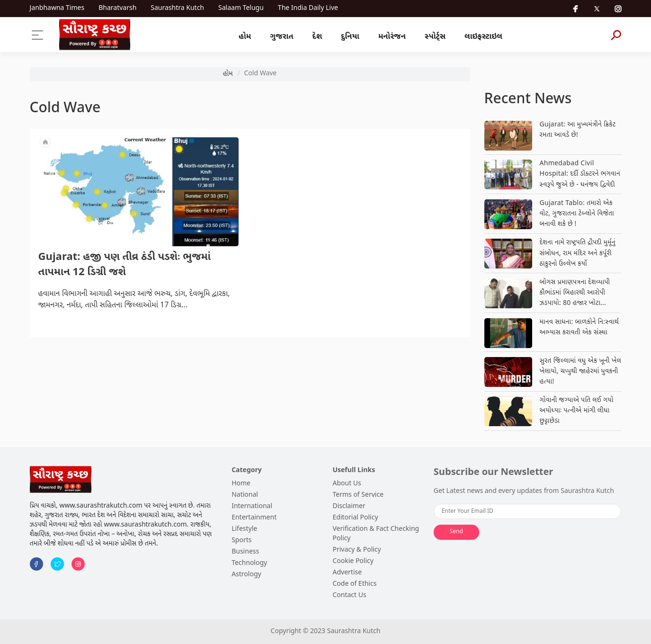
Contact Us (349, 595)
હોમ (245, 37)
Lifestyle (244, 529)
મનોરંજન (392, 37)
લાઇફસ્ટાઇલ (483, 37)
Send (456, 532)
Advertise (347, 573)
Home (241, 484)
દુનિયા (350, 37)
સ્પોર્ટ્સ (435, 37)
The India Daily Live (308, 9)
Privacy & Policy (357, 550)
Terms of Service (358, 495)
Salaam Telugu (241, 9)
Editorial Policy (355, 518)
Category (247, 470)
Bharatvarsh (117, 9)
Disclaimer (349, 506)
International (252, 506)
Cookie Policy (353, 561)
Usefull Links (354, 470)
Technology (249, 563)
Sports (241, 541)
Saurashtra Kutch (177, 9)
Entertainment (254, 518)
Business (245, 552)
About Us (347, 484)
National (245, 495)
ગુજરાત (281, 37)
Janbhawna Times (57, 9)
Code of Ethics (354, 584)
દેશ (317, 37)
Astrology (246, 575)
